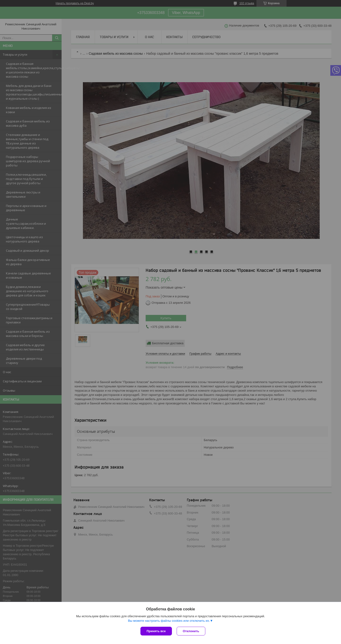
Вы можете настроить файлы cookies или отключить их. (169, 621)
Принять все (156, 631)
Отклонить (191, 631)
